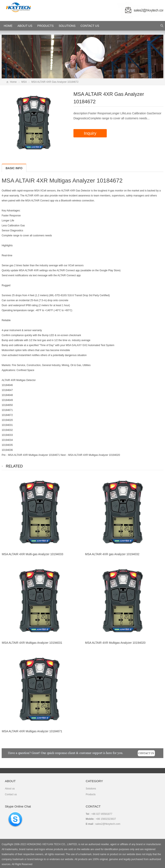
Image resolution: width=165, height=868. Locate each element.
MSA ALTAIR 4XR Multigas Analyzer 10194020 (94, 455)
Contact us (11, 794)
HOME (8, 26)
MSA (24, 82)
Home (13, 82)
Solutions (67, 26)
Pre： (5, 455)
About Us (25, 26)
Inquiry (90, 133)
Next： (64, 455)
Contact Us (90, 26)
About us (10, 789)
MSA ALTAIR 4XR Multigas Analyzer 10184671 (34, 455)
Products (45, 26)
